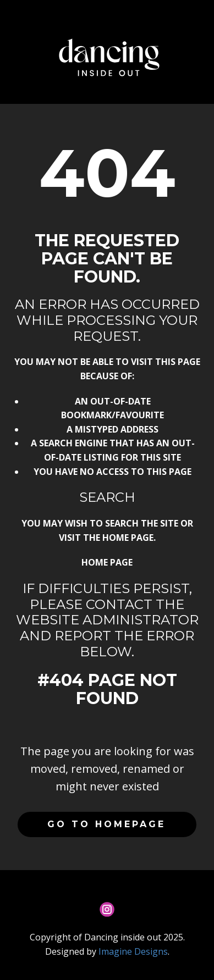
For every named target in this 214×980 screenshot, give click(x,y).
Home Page (107, 562)
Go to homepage (106, 824)
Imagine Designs (133, 951)
